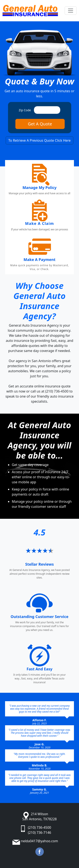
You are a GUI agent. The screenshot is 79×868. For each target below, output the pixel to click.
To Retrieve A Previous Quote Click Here (40, 140)
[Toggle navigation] (71, 11)
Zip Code (25, 110)
